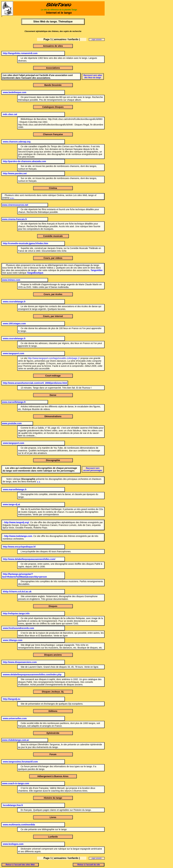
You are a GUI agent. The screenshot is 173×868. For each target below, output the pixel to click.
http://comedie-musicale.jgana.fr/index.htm (26, 243)
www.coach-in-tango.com (16, 783)
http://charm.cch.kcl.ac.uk (18, 592)
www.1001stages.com (14, 324)
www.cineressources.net (15, 205)
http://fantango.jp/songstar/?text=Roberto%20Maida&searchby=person (25, 575)
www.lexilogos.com (13, 844)
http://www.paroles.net (15, 173)
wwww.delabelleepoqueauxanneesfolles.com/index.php (32, 675)
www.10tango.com (13, 640)
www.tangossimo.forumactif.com (20, 762)
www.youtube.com (12, 423)
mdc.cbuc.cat (10, 114)
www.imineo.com (11, 280)
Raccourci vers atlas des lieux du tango (93, 76)
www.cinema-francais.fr (15, 219)
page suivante (97, 40)
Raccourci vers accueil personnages (93, 469)
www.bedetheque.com (15, 92)
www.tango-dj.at (11, 504)
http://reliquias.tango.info (16, 613)
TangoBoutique (35, 273)
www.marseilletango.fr (14, 402)
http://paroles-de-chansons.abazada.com (24, 161)
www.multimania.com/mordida (19, 825)
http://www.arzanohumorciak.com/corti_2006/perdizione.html (35, 383)
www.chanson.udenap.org (17, 142)
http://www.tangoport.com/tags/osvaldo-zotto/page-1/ (54, 358)
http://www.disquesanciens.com (20, 662)
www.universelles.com (15, 718)
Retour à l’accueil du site (88, 865)
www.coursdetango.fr (14, 302)
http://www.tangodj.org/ (17, 522)
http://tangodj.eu (12, 699)
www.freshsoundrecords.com (18, 628)
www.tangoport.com (14, 353)
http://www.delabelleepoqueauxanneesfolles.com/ (29, 559)
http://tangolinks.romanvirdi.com (20, 53)
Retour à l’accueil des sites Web (20, 865)
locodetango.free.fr (13, 805)
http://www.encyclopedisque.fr (19, 547)
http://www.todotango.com (18, 536)
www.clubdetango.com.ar (16, 740)
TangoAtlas (97, 270)
